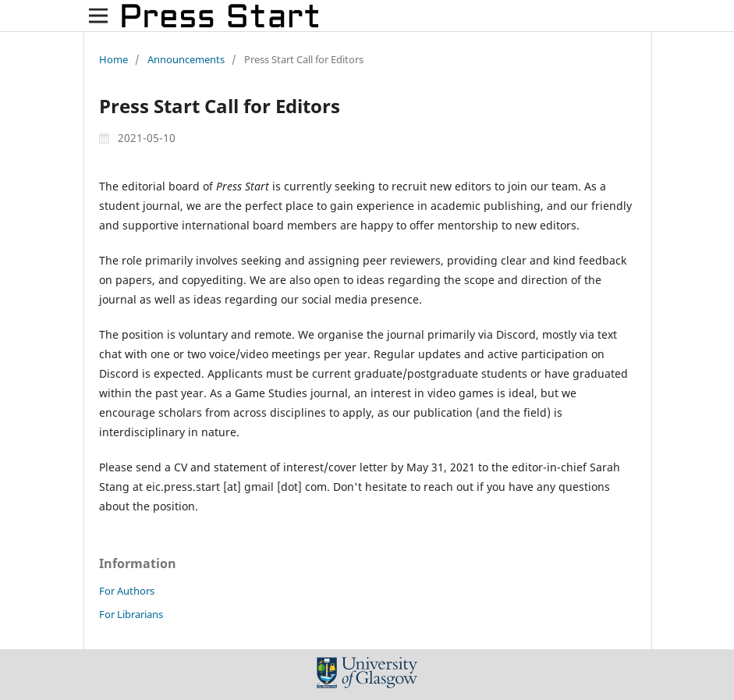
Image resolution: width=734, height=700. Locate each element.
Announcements (186, 59)
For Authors (127, 591)
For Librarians (131, 614)
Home (113, 59)
